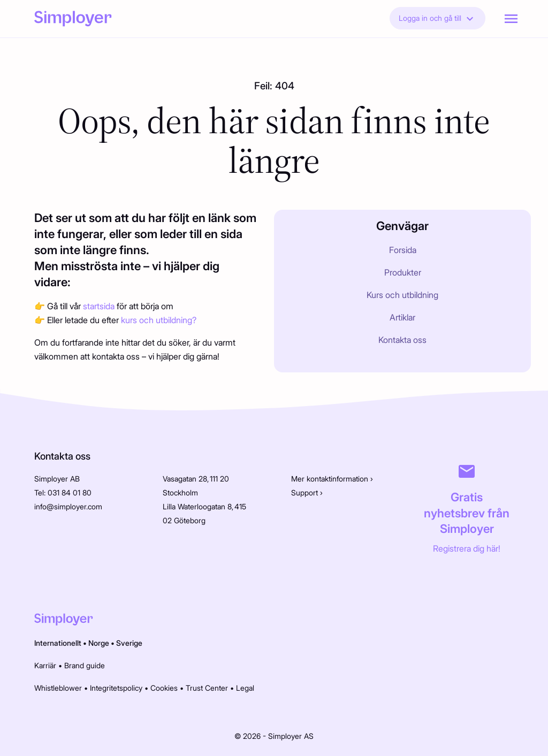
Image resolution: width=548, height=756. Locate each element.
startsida (100, 306)
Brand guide (85, 665)
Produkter (403, 272)
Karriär (45, 665)
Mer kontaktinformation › (332, 479)
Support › (307, 492)
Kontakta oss (402, 340)
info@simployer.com (68, 506)
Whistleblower (58, 688)
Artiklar (402, 317)
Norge (99, 643)
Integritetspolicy (116, 688)
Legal (245, 688)
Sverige (129, 643)
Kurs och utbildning (402, 295)
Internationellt (58, 643)
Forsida (403, 250)
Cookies (164, 688)
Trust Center (207, 688)
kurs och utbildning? (159, 320)
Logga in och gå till (437, 19)
